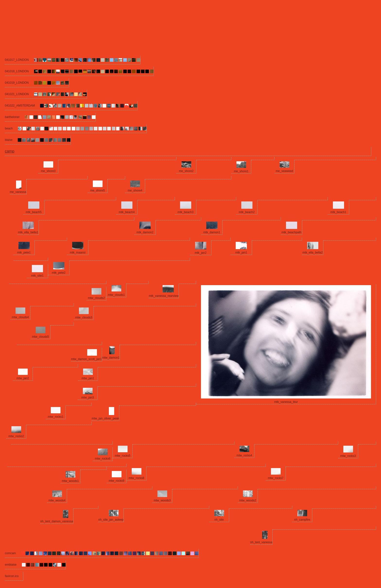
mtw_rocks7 (276, 478)
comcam (10, 553)
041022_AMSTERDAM (20, 106)
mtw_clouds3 (84, 317)
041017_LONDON (17, 60)
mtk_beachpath (291, 232)
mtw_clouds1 (116, 295)
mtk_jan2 (201, 253)
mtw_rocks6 (103, 459)
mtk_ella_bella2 (313, 253)
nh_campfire (302, 520)
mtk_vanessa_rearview (164, 296)
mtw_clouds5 (40, 337)
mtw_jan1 (88, 378)
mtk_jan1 (241, 253)
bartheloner (12, 117)
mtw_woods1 (70, 481)
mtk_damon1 (212, 232)
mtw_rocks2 (16, 436)
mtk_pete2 (59, 273)
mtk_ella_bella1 (28, 232)
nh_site (219, 520)
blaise (9, 140)
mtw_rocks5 (122, 456)
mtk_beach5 (34, 212)
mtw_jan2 (23, 378)
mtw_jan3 (88, 398)
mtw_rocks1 (56, 417)
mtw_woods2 (248, 500)
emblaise (11, 565)
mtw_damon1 (111, 358)
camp (10, 151)
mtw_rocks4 (244, 455)
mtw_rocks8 (136, 478)
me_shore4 (135, 190)
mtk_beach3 (186, 212)
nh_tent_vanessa (261, 542)
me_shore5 (97, 190)
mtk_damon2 (145, 232)
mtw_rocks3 (348, 456)
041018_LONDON (17, 71)
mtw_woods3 (162, 500)
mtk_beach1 (338, 212)
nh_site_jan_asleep (111, 520)
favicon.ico (12, 576)
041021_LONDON (17, 94)
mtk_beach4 (127, 212)
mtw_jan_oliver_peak (105, 418)
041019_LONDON (17, 83)
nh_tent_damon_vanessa (57, 521)
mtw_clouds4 (20, 317)
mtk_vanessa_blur (286, 402)
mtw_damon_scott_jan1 (86, 359)
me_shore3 (48, 171)
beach (9, 128)
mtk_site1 (37, 276)
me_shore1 (241, 171)
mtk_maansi (78, 253)
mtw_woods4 (57, 500)
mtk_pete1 (24, 253)
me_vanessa (18, 192)
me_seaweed (284, 171)
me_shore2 (186, 171)
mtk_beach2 (247, 212)
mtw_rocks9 (116, 481)
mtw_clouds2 (96, 298)
